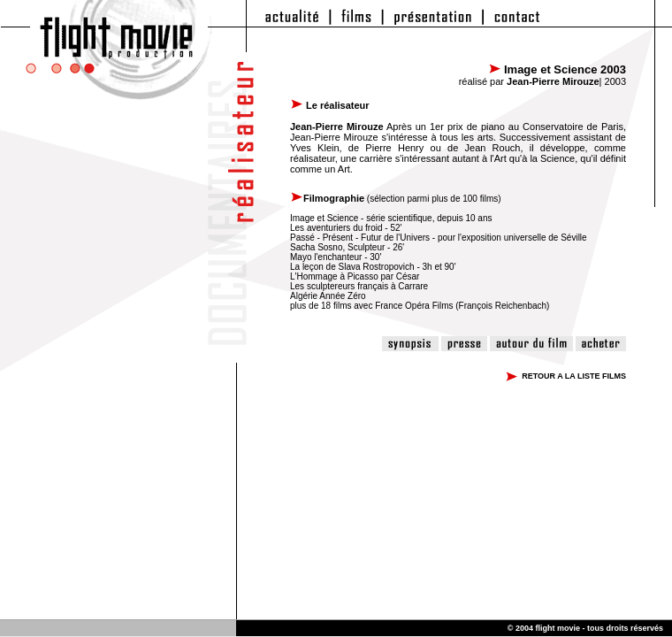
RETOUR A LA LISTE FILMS (574, 376)
